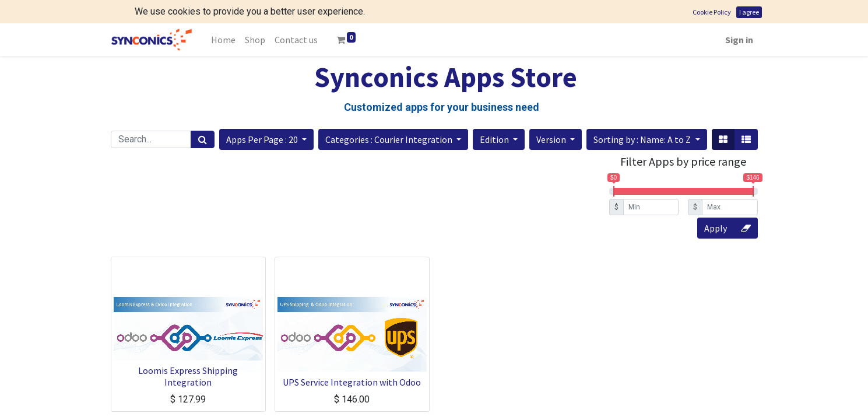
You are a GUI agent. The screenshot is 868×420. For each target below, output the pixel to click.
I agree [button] (749, 12)
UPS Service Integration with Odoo (352, 382)
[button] (266, 139)
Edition (495, 139)
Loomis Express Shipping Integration (188, 376)
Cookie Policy (712, 12)
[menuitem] (223, 40)
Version (552, 139)
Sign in (739, 40)
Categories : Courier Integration (390, 139)
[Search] (203, 139)
